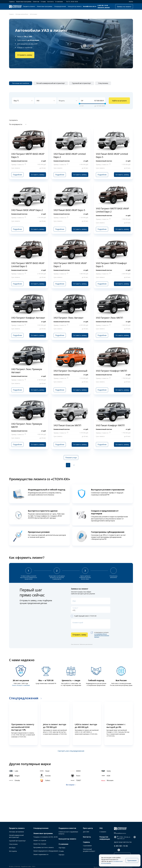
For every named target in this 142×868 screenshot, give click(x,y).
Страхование (87, 846)
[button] (6, 724)
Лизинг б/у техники (40, 844)
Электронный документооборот (89, 850)
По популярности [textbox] (16, 124)
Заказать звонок (104, 7)
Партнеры (62, 848)
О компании (59, 2)
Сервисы (12, 2)
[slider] (79, 104)
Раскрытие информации (105, 838)
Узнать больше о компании (21, 685)
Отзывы (43, 2)
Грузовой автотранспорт (17, 841)
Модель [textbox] (62, 101)
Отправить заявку (25, 55)
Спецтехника (13, 844)
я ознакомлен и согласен (100, 635)
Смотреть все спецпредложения (71, 751)
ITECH (34, 867)
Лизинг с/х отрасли (40, 840)
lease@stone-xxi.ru (90, 6)
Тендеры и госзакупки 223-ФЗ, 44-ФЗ (45, 837)
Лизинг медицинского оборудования (46, 851)
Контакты (50, 2)
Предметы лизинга (29, 6)
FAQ (101, 828)
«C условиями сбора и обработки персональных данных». (102, 635)
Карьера (61, 855)
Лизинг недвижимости (41, 854)
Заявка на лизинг (124, 7)
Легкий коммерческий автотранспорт (16, 836)
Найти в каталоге (119, 101)
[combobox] (23, 101)
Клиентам (36, 2)
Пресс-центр (88, 828)
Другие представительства (123, 842)
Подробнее (17, 175)
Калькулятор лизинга (75, 6)
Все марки (70, 785)
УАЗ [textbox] (38, 101)
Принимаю (132, 860)
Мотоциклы (13, 851)
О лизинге (103, 832)
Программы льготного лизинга (43, 847)
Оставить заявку (38, 175)
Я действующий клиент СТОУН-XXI (84, 616)
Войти (130, 2)
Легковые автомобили (16, 832)
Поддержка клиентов (67, 828)
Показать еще (71, 458)
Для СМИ (86, 832)
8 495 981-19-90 (103, 5)
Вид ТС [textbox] (16, 101)
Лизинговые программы (24, 2)
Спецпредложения (60, 6)
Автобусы (12, 848)
